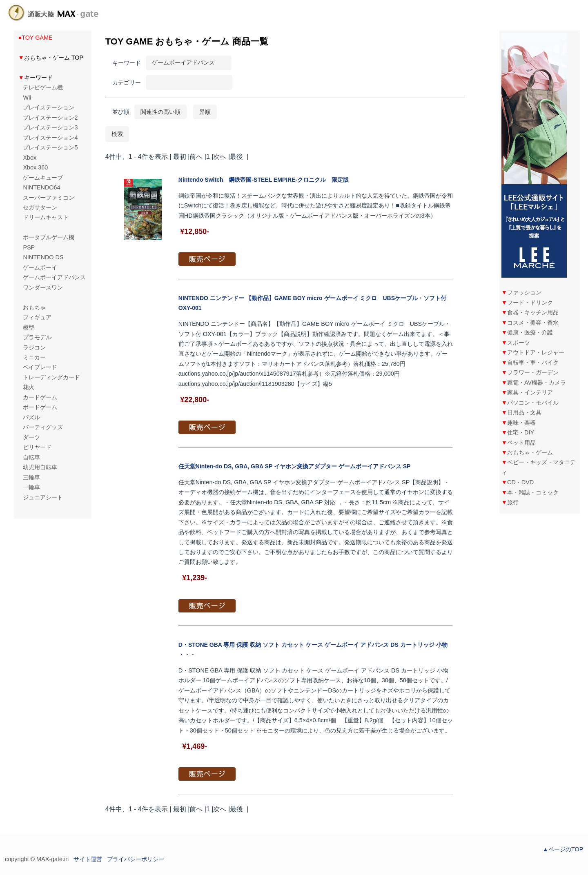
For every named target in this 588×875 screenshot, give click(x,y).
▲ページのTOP (563, 849)
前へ (196, 157)
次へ (220, 157)
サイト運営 (88, 859)
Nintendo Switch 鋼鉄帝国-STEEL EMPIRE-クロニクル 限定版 (264, 180)
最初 (180, 157)
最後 (236, 157)
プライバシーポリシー (136, 859)
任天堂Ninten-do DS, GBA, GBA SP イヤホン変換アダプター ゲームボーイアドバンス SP (295, 466)
